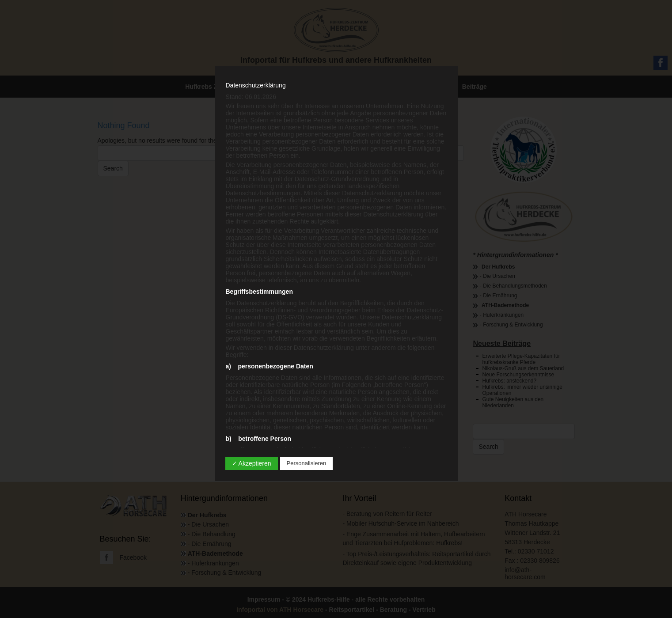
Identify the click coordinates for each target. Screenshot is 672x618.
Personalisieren (307, 463)
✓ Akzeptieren (252, 463)
